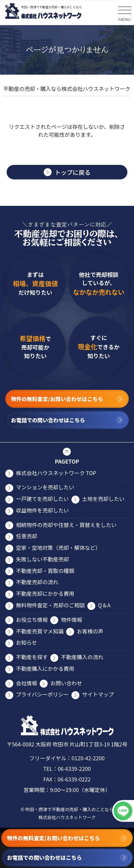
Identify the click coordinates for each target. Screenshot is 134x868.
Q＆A (104, 605)
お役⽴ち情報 (32, 620)
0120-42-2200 (88, 758)
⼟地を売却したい (103, 499)
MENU (125, 19)
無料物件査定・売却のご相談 (50, 605)
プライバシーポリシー (42, 694)
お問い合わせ (66, 683)
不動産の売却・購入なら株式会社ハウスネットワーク (67, 89)
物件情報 (71, 620)
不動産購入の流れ (82, 657)
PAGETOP (67, 461)
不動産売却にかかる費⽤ (45, 593)
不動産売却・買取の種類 (45, 571)
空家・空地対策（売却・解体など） (58, 547)
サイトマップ (98, 694)
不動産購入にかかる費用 (45, 668)
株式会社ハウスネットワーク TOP (56, 473)
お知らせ (26, 642)
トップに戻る (73, 172)
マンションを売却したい (45, 487)
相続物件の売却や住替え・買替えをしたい (66, 525)
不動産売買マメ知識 (40, 631)
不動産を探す (32, 657)
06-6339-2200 (74, 769)
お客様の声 (90, 631)
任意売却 (26, 536)
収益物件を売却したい (42, 510)
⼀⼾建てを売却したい (42, 499)
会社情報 (26, 683)
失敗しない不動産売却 (42, 559)
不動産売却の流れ (37, 582)
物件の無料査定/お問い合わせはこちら (53, 838)
